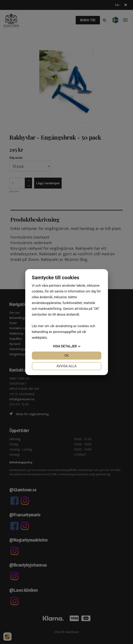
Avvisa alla (66, 366)
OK (66, 356)
